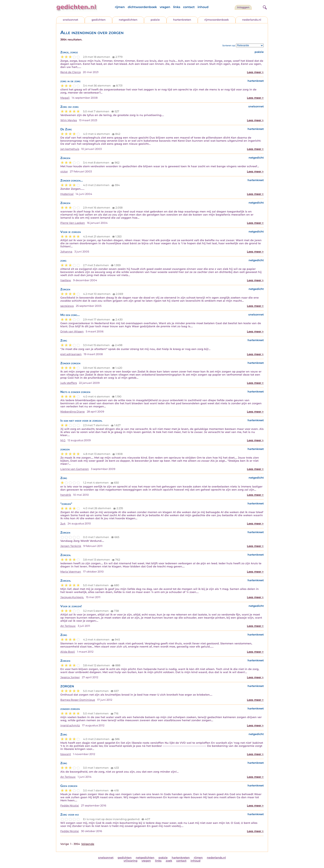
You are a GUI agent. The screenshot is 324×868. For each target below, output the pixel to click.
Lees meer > (255, 72)
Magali (65, 98)
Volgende (88, 844)
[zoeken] (264, 7)
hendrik (66, 495)
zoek (169, 861)
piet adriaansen (71, 354)
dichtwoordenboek (142, 7)
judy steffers (69, 383)
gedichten (99, 20)
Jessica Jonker (70, 677)
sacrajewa (67, 306)
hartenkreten (182, 20)
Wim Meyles (69, 120)
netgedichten (128, 20)
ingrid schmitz (70, 725)
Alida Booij (68, 652)
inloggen (243, 7)
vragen (165, 7)
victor (64, 171)
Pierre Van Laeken (73, 223)
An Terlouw (68, 626)
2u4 (63, 524)
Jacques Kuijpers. (72, 597)
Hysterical (67, 194)
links (177, 7)
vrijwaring (130, 861)
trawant (66, 754)
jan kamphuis (70, 149)
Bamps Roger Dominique (78, 700)
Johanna (66, 252)
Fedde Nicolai (70, 806)
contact (189, 7)
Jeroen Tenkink (71, 546)
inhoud (203, 7)
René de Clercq (71, 72)
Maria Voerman (71, 572)
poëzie (155, 20)
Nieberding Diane (73, 412)
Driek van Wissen (72, 331)
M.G (63, 440)
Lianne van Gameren (75, 469)
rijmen (120, 7)
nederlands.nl (252, 20)
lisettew (66, 280)
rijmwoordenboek (217, 20)
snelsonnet (70, 20)
